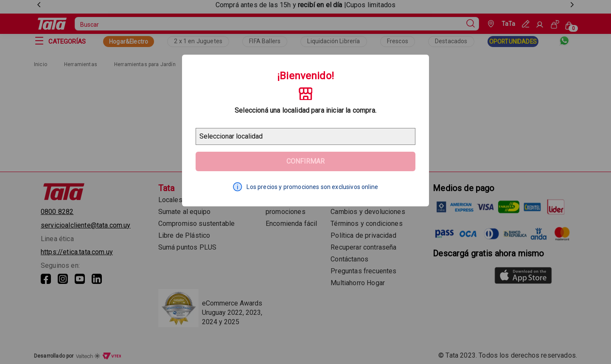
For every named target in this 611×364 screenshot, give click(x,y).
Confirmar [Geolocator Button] (305, 161)
